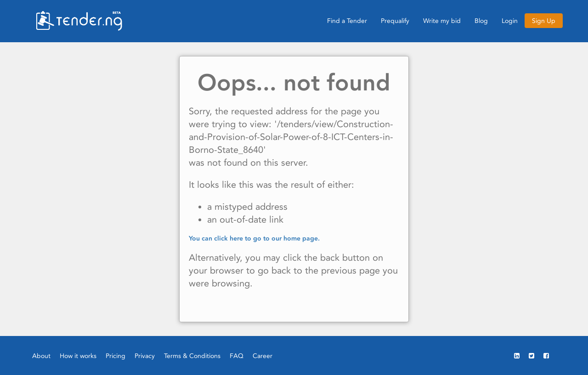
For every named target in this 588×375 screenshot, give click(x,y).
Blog (481, 21)
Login (510, 21)
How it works (78, 356)
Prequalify (395, 21)
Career (263, 356)
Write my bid (442, 21)
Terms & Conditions (192, 356)
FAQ (237, 356)
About (41, 356)
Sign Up (544, 21)
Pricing (116, 356)
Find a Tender (347, 21)
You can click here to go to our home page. (254, 238)
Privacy (145, 356)
